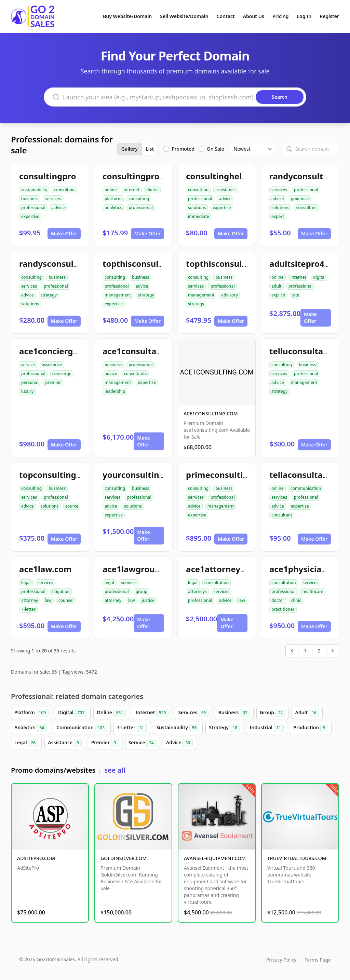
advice (59, 208)
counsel (66, 600)
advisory (229, 295)
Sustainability (178, 728)
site (296, 295)
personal (30, 382)
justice (148, 600)
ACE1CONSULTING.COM (211, 413)
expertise (30, 216)
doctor (278, 600)
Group (273, 713)
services (53, 199)
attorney (30, 600)
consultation (217, 583)
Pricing (280, 16)
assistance (225, 190)
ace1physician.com (308, 569)
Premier (105, 743)
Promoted (183, 149)
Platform (31, 713)
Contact (226, 16)
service (28, 365)
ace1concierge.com (58, 351)
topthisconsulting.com (232, 264)
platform (113, 199)
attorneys (197, 591)
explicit (278, 295)
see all (115, 770)
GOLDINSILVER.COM (124, 858)
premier (53, 382)
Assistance (65, 743)
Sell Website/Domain (184, 16)
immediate (199, 216)
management (118, 295)
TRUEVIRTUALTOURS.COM (297, 858)
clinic (296, 600)
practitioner (283, 609)
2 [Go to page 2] (319, 651)
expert (278, 216)
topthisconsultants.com (151, 264)
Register (329, 16)
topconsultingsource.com (71, 475)
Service (143, 743)
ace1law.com (45, 569)
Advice (179, 743)
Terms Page (318, 960)
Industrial (267, 728)
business (30, 199)
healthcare (313, 591)
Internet (152, 713)
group (142, 591)
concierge (62, 374)
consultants (136, 374)
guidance (300, 199)
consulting (64, 190)
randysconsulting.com (64, 264)
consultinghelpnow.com (235, 176)
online (111, 190)
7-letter (28, 609)
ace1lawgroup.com (141, 569)
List (150, 149)
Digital (73, 713)
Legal (26, 743)
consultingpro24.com (62, 176)
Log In (304, 16)
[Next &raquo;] (333, 651)
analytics (113, 208)
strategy (49, 295)
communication (306, 488)
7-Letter (132, 728)
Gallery (130, 149)
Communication (82, 728)
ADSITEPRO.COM (36, 858)
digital (152, 190)
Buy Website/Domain (127, 16)
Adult (307, 713)
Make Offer (64, 233)
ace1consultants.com (146, 351)
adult (277, 286)
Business (234, 713)
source (72, 506)
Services (193, 713)
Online (111, 713)
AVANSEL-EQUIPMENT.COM (215, 858)
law (48, 600)
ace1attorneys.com (225, 569)
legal (26, 583)
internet (132, 190)
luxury (27, 391)
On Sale (216, 149)
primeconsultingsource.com (243, 475)
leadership (115, 391)
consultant (306, 208)
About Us (254, 16)
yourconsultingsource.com (157, 475)
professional (33, 208)
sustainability (34, 190)
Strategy (224, 728)
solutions (197, 208)
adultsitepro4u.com (309, 264)
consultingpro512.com (148, 176)
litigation (61, 591)
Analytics (31, 728)
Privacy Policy (281, 960)
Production (311, 728)
